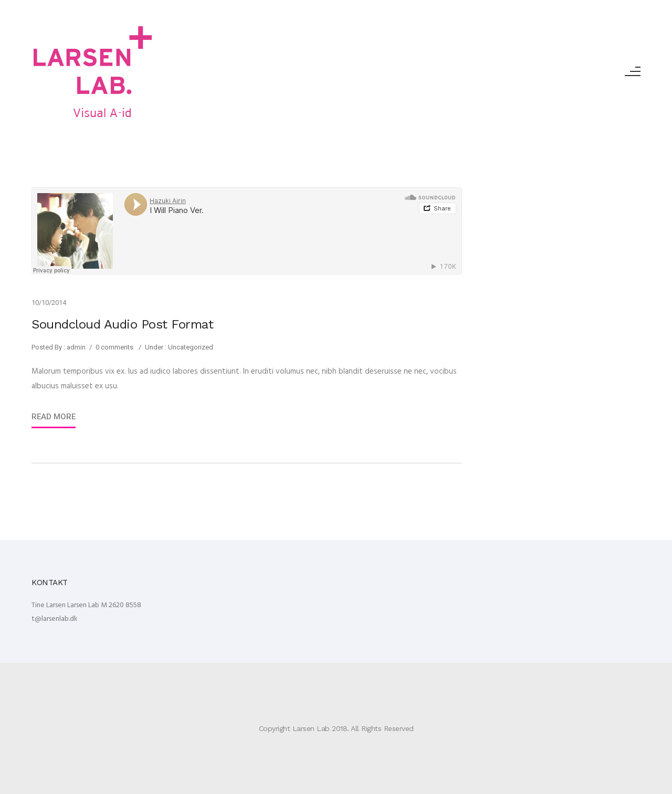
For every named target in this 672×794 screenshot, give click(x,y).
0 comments (114, 347)
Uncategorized (190, 347)
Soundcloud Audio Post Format (122, 324)
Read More (54, 417)
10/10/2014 (49, 303)
